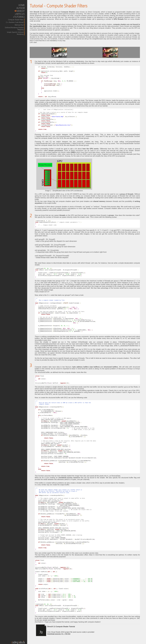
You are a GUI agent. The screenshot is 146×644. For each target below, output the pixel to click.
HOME (22, 5)
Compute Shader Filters (16, 20)
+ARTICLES (20, 14)
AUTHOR (21, 8)
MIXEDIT (20, 11)
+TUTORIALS (19, 17)
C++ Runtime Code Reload (15, 22)
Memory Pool (19, 25)
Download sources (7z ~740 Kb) (59, 634)
